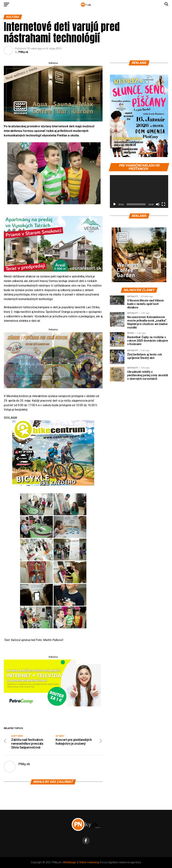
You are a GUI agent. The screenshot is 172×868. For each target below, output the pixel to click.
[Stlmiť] (158, 204)
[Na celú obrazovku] (163, 204)
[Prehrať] (115, 204)
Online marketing (89, 862)
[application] (139, 192)
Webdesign (70, 862)
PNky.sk (23, 52)
